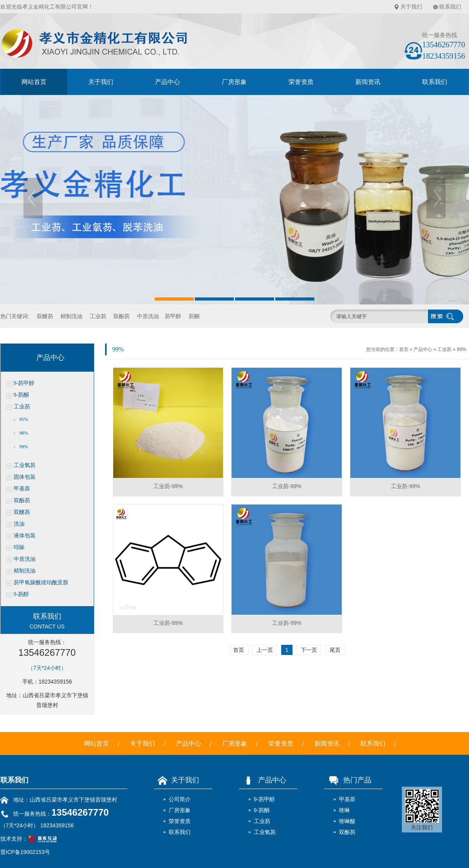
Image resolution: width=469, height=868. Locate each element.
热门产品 (348, 780)
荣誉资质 (301, 82)
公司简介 (180, 799)
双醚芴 (45, 316)
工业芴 (98, 316)
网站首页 (34, 82)
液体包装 (25, 536)
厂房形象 (234, 82)
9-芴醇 (21, 594)
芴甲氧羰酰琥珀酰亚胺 (41, 583)
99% (24, 447)
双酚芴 (121, 316)
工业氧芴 (25, 465)
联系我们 (450, 7)
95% (24, 419)
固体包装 (25, 477)
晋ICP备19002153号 (25, 852)
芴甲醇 (173, 316)
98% (24, 433)
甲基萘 (22, 489)
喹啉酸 (347, 821)
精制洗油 (71, 316)
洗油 (19, 524)
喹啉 (344, 810)
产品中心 (168, 82)
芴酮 (194, 316)
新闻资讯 (368, 82)
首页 (404, 349)
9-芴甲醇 (24, 383)
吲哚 (19, 547)
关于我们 (411, 7)
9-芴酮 (21, 395)
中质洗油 (148, 316)
